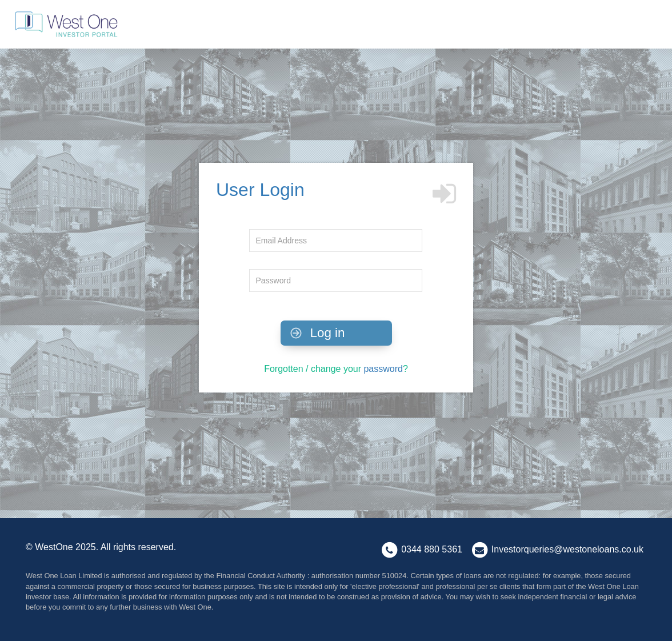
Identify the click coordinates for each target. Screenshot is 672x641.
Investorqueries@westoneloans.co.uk (567, 550)
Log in (316, 332)
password (383, 369)
